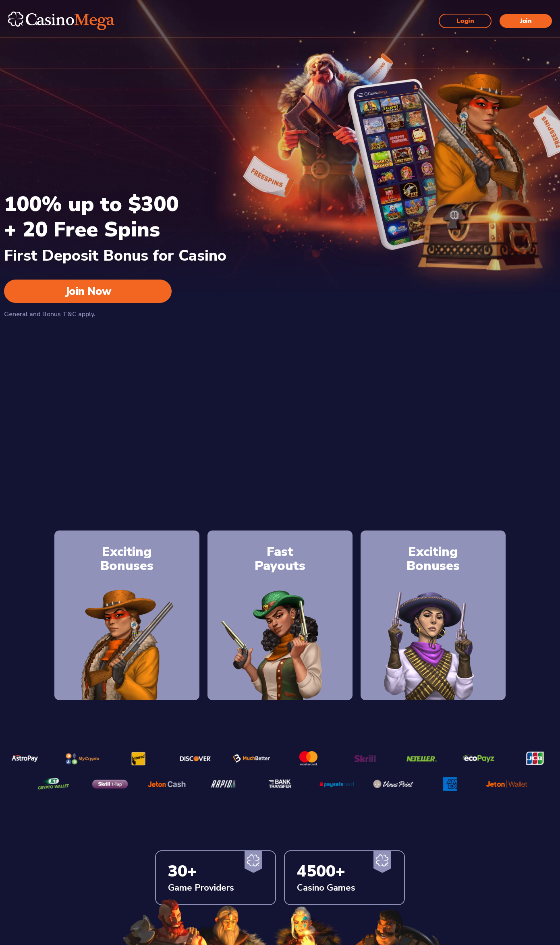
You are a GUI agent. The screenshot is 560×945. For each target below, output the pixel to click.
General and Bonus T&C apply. (50, 314)
